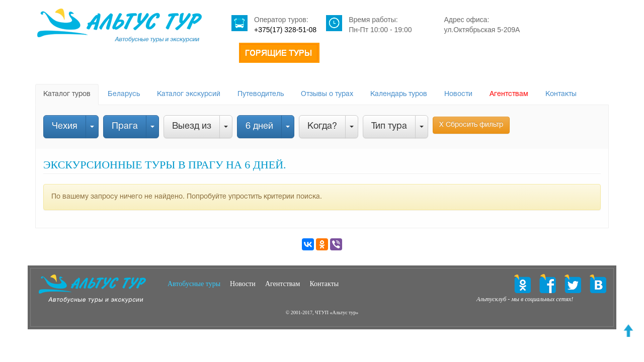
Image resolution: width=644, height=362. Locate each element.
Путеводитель (261, 94)
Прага (125, 126)
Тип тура (389, 126)
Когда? (322, 126)
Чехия (65, 126)
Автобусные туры (194, 284)
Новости (458, 94)
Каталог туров (67, 94)
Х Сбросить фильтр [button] (471, 125)
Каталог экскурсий (189, 94)
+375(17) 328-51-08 (285, 30)
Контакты (561, 94)
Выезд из (192, 126)
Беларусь (124, 94)
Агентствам (509, 94)
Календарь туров (399, 94)
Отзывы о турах (327, 94)
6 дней (259, 126)
